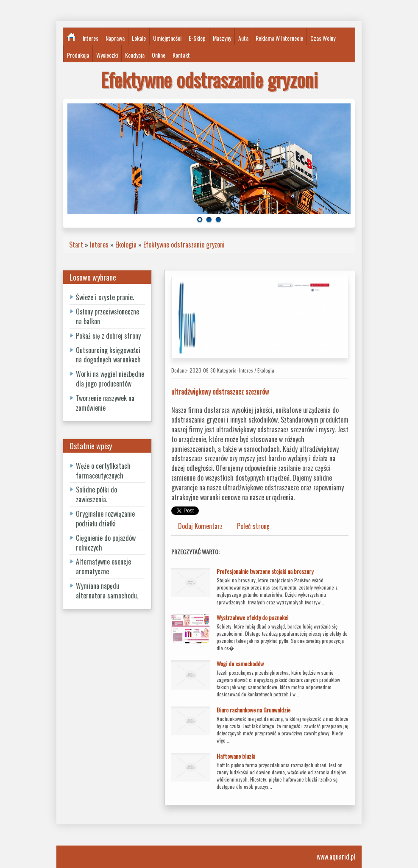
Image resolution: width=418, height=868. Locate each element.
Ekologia (126, 245)
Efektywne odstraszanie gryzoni (184, 245)
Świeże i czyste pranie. (105, 297)
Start (76, 245)
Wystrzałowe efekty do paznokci (252, 617)
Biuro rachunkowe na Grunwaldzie (254, 710)
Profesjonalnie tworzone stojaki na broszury (265, 571)
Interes (99, 245)
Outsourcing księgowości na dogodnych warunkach (108, 355)
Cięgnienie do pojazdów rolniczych (106, 543)
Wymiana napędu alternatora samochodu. (107, 591)
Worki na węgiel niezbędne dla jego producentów (110, 379)
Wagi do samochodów (240, 664)
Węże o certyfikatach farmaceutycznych (103, 471)
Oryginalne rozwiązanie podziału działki (105, 519)
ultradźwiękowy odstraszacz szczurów (220, 392)
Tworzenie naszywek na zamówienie (105, 403)
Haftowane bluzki (236, 756)
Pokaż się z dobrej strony (108, 336)
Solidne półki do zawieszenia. (96, 494)
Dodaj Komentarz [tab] (200, 526)
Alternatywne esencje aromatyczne (103, 566)
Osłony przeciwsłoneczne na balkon (107, 316)
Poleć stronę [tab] (253, 526)
